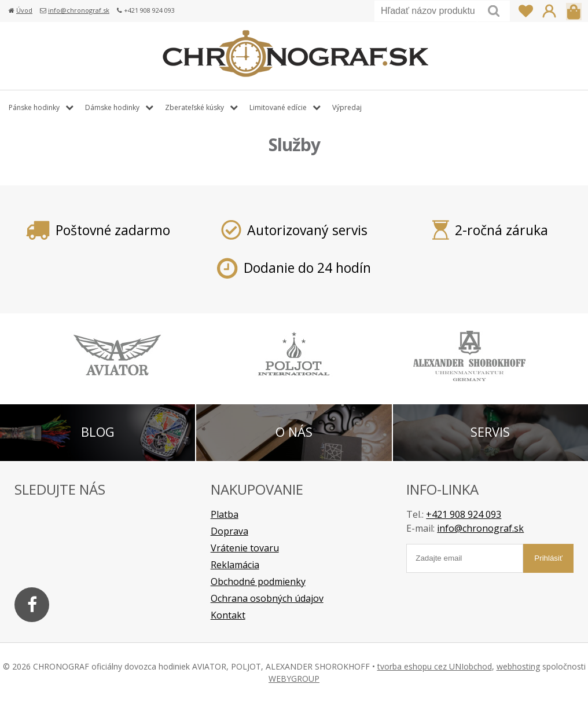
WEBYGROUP (294, 679)
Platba (225, 514)
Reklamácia (235, 565)
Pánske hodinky (34, 107)
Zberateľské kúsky (194, 107)
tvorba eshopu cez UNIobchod (435, 666)
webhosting (518, 666)
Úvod (24, 10)
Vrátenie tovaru (245, 548)
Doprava (229, 531)
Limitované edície (278, 107)
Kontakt (228, 615)
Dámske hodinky (112, 107)
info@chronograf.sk (79, 10)
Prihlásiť (549, 11)
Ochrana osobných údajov (267, 598)
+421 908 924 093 (464, 514)
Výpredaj (347, 107)
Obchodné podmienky (258, 582)
